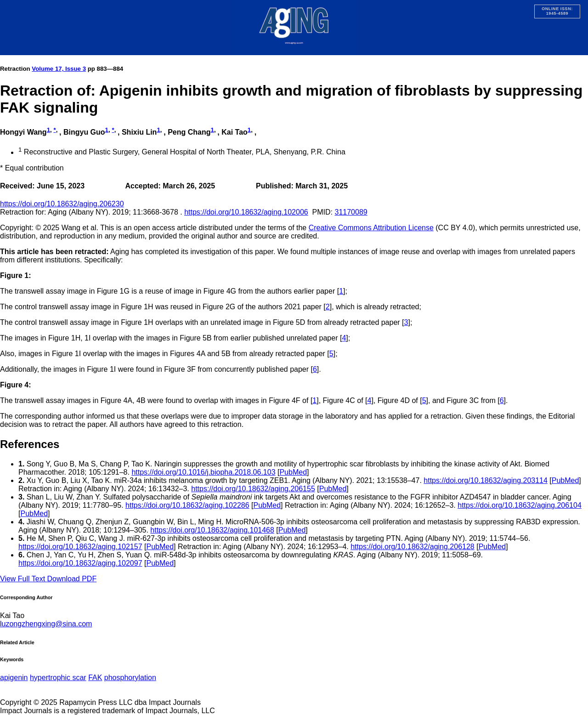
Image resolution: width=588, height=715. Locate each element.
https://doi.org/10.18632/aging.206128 (413, 547)
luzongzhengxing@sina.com (46, 624)
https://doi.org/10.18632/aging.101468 (212, 530)
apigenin (14, 678)
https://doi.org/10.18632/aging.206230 (62, 204)
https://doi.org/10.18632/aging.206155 (253, 489)
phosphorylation (130, 678)
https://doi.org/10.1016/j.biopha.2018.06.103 (203, 472)
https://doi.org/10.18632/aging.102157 (80, 547)
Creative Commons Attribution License (371, 228)
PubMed (293, 472)
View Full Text (24, 579)
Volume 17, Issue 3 (59, 69)
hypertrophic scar (58, 678)
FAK (95, 678)
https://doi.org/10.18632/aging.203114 (486, 480)
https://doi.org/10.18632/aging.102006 (246, 212)
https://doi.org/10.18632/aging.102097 (80, 563)
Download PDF (72, 579)
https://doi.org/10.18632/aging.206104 (520, 505)
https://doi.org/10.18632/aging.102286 (187, 505)
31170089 (351, 212)
